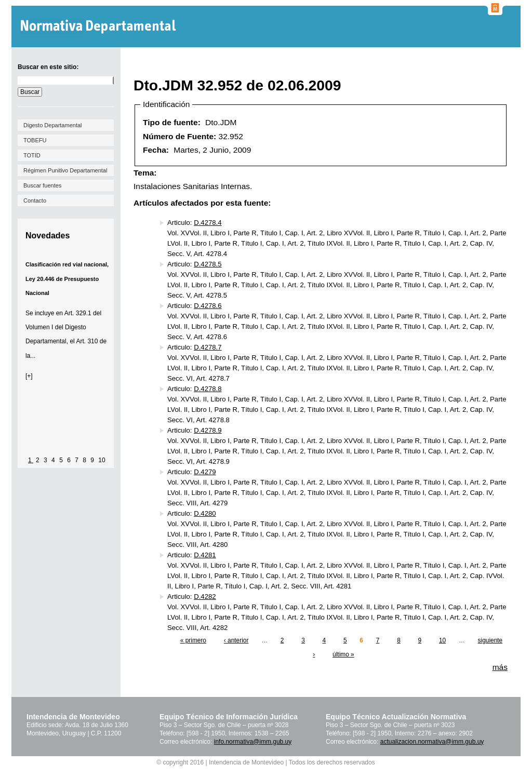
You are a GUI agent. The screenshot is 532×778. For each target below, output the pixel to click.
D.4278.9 (208, 430)
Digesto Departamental (53, 125)
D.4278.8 (208, 389)
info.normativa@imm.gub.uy (253, 742)
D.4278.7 (208, 347)
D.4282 (205, 596)
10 (102, 460)
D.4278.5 (208, 264)
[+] (29, 376)
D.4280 (205, 513)
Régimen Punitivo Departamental (65, 170)
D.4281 (205, 555)
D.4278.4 (208, 223)
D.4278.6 (208, 306)
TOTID (32, 155)
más (500, 667)
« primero (193, 640)
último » (343, 654)
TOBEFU (35, 140)
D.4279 (205, 472)
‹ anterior (236, 640)
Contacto (35, 200)
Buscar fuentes (42, 185)
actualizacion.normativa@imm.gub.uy (432, 742)
